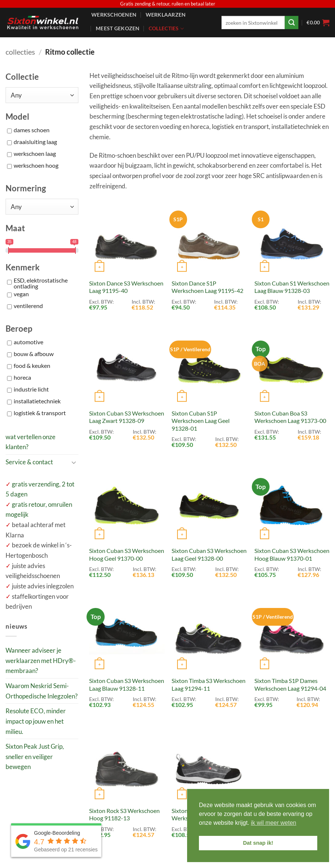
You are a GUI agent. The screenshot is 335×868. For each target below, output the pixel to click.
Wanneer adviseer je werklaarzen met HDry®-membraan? (41, 660)
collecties (20, 52)
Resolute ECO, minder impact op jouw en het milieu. (36, 721)
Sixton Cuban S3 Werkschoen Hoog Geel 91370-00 (127, 554)
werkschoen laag (35, 154)
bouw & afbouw (34, 354)
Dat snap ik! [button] (258, 843)
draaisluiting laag (35, 142)
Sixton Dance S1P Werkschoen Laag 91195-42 (207, 287)
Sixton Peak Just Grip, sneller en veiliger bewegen (35, 756)
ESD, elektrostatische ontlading (41, 283)
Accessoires (113, 43)
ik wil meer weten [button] (274, 823)
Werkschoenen (114, 15)
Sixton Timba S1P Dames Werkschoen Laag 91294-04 (290, 684)
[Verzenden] (292, 23)
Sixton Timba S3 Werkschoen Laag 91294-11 (209, 684)
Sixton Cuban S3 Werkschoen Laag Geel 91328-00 (209, 554)
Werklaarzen (166, 15)
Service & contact (29, 462)
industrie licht (31, 390)
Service (153, 43)
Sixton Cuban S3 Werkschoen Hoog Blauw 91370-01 (292, 554)
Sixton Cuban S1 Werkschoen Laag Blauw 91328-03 (292, 287)
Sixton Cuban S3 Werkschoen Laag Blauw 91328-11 (127, 684)
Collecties (166, 29)
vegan (21, 294)
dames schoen (32, 130)
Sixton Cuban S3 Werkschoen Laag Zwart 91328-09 (127, 417)
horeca (22, 378)
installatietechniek (37, 401)
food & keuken (32, 366)
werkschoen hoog (36, 166)
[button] (318, 23)
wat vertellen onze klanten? (31, 442)
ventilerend (28, 306)
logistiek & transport (40, 413)
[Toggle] (74, 462)
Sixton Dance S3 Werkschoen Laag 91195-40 (126, 287)
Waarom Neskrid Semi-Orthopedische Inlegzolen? (42, 691)
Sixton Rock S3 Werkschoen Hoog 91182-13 (124, 814)
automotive (28, 342)
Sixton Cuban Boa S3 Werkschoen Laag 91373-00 (290, 417)
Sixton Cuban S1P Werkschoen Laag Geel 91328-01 (201, 421)
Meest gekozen (118, 28)
